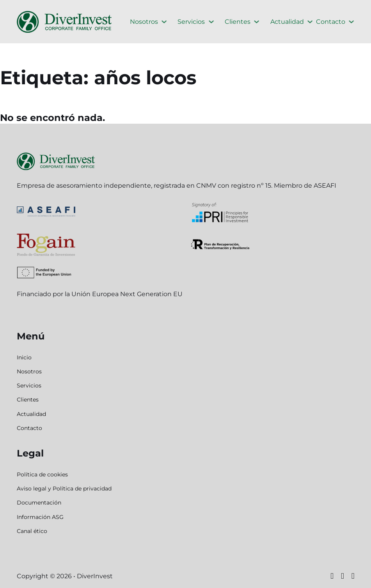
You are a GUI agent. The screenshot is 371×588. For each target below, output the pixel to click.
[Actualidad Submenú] (310, 22)
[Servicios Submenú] (211, 22)
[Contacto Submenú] (351, 22)
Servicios (191, 21)
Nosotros (144, 21)
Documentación (39, 503)
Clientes (238, 21)
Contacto (331, 21)
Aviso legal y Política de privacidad (64, 489)
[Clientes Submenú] (257, 22)
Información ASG (40, 517)
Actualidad (287, 21)
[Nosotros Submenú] (164, 22)
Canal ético (32, 531)
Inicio (24, 357)
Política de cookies (42, 474)
